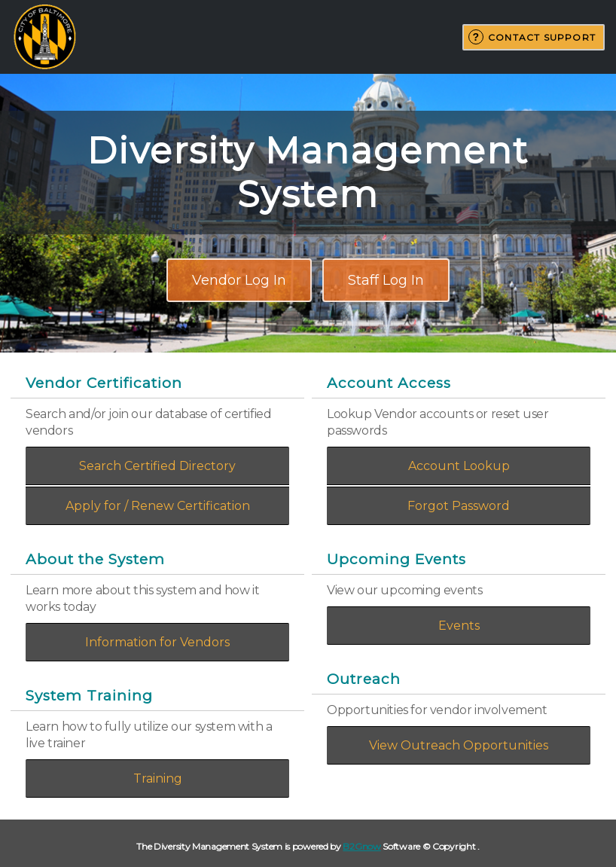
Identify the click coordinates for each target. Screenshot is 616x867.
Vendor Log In (239, 280)
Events (459, 626)
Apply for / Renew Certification (158, 506)
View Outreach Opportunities (459, 745)
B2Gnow (361, 846)
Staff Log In (386, 280)
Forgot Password (459, 506)
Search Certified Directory (157, 466)
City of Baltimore (44, 37)
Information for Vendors (157, 642)
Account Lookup (459, 466)
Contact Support (542, 37)
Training (158, 778)
